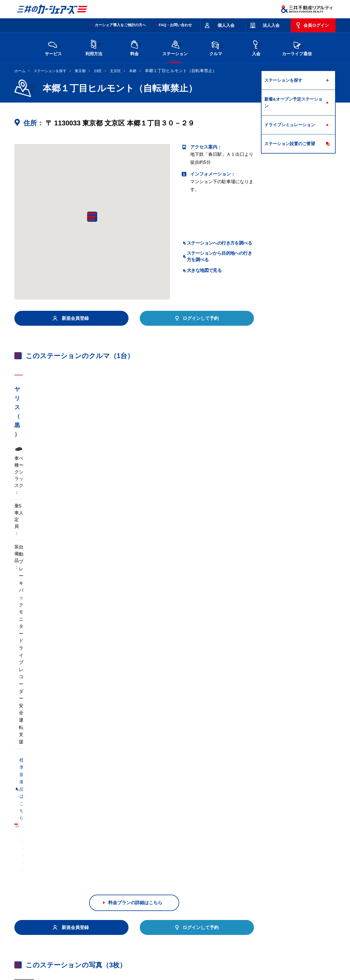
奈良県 (256, 895)
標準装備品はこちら (40, 552)
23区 (98, 71)
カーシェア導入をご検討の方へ (120, 25)
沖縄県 (138, 904)
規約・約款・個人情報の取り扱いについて (110, 933)
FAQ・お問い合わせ (175, 25)
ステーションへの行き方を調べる (219, 243)
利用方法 (94, 47)
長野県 (114, 895)
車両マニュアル (96, 552)
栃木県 (138, 886)
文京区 (115, 71)
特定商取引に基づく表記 (172, 933)
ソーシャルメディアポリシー (101, 962)
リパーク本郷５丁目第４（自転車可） (138, 803)
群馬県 (161, 886)
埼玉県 (185, 886)
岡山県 (67, 904)
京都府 (185, 895)
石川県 (90, 895)
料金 (134, 47)
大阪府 (209, 895)
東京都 (80, 71)
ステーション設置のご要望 (290, 144)
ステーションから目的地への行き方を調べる (219, 256)
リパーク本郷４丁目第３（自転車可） (53, 826)
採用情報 (106, 956)
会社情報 (86, 956)
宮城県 (90, 886)
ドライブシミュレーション (290, 125)
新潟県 (280, 886)
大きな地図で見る (204, 270)
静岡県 (138, 895)
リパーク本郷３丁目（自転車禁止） (136, 814)
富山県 (67, 895)
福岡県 (90, 904)
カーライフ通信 (297, 47)
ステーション (175, 47)
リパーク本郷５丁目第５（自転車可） (53, 803)
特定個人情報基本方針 (204, 956)
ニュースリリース (133, 956)
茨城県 (114, 886)
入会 (256, 47)
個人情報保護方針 (167, 956)
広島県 (280, 895)
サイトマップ (209, 933)
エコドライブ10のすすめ (246, 933)
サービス (53, 47)
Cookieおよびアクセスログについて (292, 956)
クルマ (216, 47)
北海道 (67, 886)
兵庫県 (232, 895)
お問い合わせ (26, 933)
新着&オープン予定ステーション (293, 102)
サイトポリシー (55, 933)
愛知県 (161, 895)
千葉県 (209, 886)
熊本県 (114, 904)
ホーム (20, 71)
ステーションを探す (50, 71)
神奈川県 (258, 886)
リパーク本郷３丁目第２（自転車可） (53, 814)
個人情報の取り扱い (243, 956)
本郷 (133, 71)
